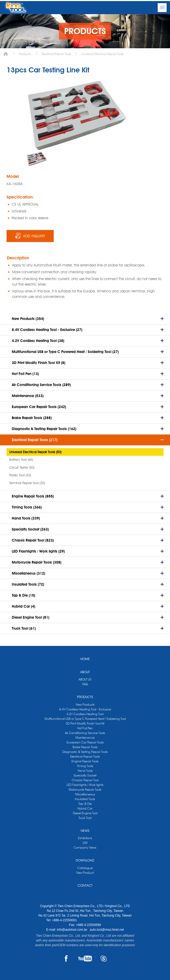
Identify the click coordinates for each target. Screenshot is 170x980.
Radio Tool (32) (20, 475)
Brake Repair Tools (85, 747)
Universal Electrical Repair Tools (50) (35, 452)
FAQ (85, 684)
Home (6, 54)
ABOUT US (85, 679)
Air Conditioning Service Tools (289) (41, 385)
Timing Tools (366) (27, 507)
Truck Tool (85, 818)
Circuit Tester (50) (22, 467)
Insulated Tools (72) (28, 584)
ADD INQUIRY (34, 236)
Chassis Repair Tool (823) (33, 540)
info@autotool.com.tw (72, 930)
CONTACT (85, 885)
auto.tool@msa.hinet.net (107, 930)
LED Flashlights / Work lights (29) (38, 551)
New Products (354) (28, 319)
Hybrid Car (85, 808)
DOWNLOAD (85, 860)
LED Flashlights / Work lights (85, 785)
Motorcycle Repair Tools (85, 789)
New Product (85, 873)
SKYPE (104, 958)
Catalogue (85, 868)
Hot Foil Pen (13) (25, 374)
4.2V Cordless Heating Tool (85, 714)
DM (85, 843)
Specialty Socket (85, 775)
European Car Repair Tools (85, 742)
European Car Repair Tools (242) (39, 407)
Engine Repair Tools (85, 761)
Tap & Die (85, 804)
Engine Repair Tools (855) (33, 496)
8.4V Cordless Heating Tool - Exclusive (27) (47, 330)
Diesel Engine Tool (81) (31, 617)
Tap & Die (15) (23, 595)
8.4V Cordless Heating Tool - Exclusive (85, 709)
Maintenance (85, 738)
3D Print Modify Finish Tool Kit (85, 723)
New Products (85, 705)
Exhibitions (85, 838)
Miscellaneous (85, 794)
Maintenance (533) (28, 396)
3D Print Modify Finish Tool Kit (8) (39, 363)
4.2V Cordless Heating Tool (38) (38, 341)
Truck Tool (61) (24, 628)
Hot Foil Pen (85, 728)
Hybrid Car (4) (23, 606)
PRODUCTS (85, 697)
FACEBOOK (66, 958)
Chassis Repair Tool (85, 780)
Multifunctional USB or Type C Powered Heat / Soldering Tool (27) (65, 352)
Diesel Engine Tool (85, 813)
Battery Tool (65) (21, 459)
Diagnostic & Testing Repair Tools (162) (44, 429)
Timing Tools (85, 766)
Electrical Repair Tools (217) (35, 440)
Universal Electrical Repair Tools (102, 54)
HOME (85, 659)
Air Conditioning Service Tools (85, 733)
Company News (85, 847)
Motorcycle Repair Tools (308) (37, 562)
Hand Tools (85, 771)
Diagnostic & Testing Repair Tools (85, 752)
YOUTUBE (85, 958)
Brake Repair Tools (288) (32, 418)
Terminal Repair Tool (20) (27, 483)
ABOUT (85, 672)
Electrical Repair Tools (56, 54)
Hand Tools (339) (26, 518)
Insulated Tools (85, 799)
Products (25, 54)
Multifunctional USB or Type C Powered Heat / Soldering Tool (85, 719)
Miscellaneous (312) (28, 573)
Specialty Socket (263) (30, 529)
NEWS (85, 831)
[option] (37, 159)
